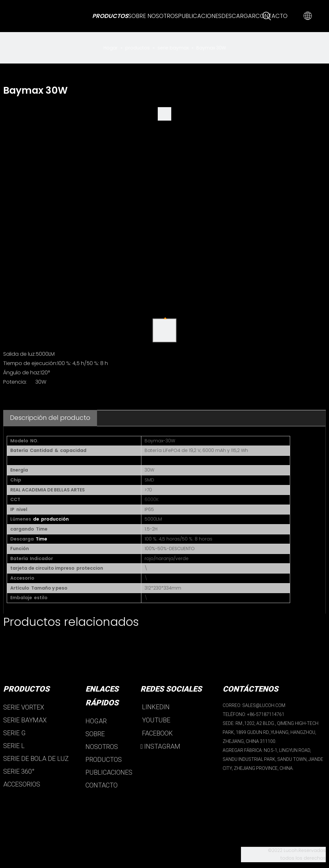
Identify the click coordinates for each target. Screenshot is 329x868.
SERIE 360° (19, 771)
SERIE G (14, 733)
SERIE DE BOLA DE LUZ (36, 759)
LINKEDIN (155, 707)
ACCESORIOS (22, 784)
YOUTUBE (155, 720)
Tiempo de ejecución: (30, 363)
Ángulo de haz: (22, 373)
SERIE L (14, 746)
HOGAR (96, 721)
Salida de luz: (19, 354)
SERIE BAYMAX (25, 720)
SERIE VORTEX (24, 707)
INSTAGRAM (160, 746)
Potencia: (15, 382)
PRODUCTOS (104, 760)
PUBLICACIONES (109, 772)
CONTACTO (102, 785)
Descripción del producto (50, 418)
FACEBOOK (157, 733)
